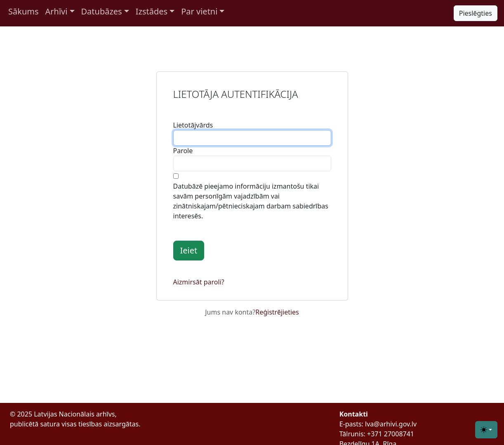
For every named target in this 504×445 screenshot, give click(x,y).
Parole (183, 151)
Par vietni (199, 11)
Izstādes (152, 11)
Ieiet (189, 250)
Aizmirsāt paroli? (199, 282)
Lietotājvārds (193, 125)
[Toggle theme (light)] (486, 430)
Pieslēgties (476, 13)
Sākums (24, 11)
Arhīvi (57, 11)
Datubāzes (102, 11)
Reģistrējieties (277, 312)
